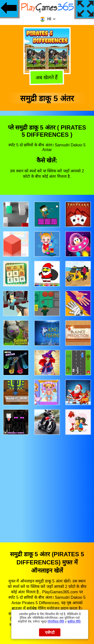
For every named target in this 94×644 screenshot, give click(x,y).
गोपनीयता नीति (56, 622)
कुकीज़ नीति (74, 622)
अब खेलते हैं (47, 78)
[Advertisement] (47, 484)
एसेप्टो (50, 633)
